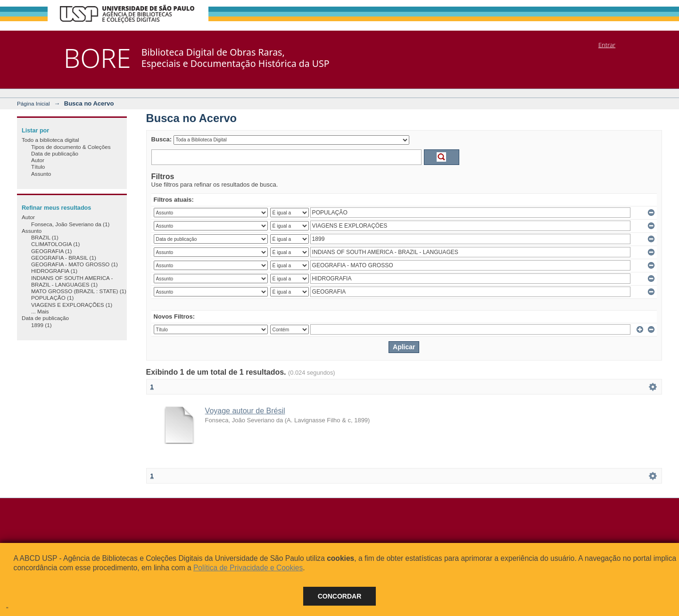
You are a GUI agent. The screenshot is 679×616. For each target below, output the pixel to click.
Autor (38, 160)
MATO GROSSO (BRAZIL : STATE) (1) (79, 291)
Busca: (161, 139)
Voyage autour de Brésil (245, 411)
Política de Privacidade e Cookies (248, 568)
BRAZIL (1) (45, 237)
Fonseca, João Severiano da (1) (70, 224)
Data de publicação (55, 153)
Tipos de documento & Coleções (71, 147)
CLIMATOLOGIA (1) (55, 244)
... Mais (40, 311)
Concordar (340, 596)
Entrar (607, 45)
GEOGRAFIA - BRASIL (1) (64, 258)
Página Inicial (33, 103)
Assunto (41, 174)
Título (38, 167)
